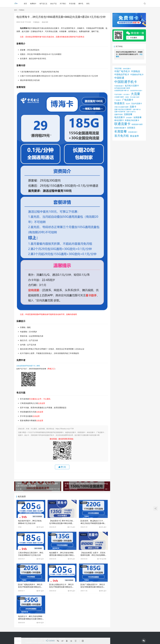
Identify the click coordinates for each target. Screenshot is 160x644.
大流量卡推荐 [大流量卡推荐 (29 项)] (119, 97)
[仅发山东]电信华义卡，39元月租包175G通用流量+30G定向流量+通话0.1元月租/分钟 (62, 586)
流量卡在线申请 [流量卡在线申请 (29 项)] (120, 112)
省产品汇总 (44, 4)
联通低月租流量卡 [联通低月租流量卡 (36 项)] (132, 120)
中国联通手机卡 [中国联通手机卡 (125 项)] (126, 82)
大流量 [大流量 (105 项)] (135, 94)
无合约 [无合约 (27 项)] (128, 104)
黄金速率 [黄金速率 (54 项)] (134, 136)
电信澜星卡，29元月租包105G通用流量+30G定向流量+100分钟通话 (61, 554)
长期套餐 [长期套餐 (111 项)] (121, 131)
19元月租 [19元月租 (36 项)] (118, 68)
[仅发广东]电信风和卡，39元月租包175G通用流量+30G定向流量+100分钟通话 (30, 586)
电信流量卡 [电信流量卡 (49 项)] (120, 117)
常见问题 (72, 4)
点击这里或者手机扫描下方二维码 (28, 366)
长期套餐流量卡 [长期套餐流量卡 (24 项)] (133, 132)
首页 (26, 4)
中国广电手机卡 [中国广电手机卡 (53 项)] (122, 71)
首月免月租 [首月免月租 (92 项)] (122, 136)
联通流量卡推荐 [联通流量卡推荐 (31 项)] (137, 124)
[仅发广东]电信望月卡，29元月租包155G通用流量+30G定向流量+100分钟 (93, 586)
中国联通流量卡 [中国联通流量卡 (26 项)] (119, 86)
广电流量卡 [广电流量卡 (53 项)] (128, 100)
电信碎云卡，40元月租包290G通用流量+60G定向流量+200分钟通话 (30, 618)
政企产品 (54, 4)
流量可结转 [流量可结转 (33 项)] (119, 114)
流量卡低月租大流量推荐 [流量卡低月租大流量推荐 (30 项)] (123, 109)
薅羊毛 (81, 4)
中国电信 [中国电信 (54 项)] (136, 71)
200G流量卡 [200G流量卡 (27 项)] (127, 69)
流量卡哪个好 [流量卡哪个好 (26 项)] (137, 109)
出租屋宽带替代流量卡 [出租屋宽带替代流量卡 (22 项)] (136, 91)
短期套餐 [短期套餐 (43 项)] (138, 117)
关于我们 (63, 4)
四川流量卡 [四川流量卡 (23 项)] (127, 95)
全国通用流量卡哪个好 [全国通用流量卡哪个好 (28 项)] (122, 91)
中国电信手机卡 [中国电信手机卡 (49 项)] (122, 74)
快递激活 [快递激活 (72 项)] (119, 103)
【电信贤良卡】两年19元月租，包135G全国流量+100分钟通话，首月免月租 (62, 522)
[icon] (144, 641)
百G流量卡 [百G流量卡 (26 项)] (129, 118)
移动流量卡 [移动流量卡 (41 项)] (119, 120)
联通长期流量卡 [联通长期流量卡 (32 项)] (120, 128)
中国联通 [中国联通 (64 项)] (119, 78)
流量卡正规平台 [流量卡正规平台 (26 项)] (131, 112)
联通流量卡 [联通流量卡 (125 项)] (122, 124)
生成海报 (50, 641)
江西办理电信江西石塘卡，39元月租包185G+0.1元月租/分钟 (31, 554)
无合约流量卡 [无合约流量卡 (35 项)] (137, 104)
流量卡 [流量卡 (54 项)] (133, 107)
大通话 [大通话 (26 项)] (127, 97)
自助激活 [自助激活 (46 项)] (131, 128)
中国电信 (36, 22)
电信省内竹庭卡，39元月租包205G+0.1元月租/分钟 (30, 522)
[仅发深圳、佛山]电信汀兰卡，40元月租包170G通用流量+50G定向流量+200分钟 (93, 522)
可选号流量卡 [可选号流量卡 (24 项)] (118, 94)
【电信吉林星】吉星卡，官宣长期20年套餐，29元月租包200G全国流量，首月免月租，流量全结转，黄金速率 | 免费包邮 (93, 554)
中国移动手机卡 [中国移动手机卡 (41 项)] (137, 75)
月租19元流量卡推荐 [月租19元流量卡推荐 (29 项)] (121, 107)
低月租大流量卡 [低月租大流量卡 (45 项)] (132, 86)
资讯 (88, 4)
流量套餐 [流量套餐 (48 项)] (128, 114)
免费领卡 (33, 4)
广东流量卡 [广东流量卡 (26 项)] (118, 100)
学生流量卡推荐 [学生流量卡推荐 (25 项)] (135, 97)
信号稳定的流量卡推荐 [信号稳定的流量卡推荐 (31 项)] (122, 88)
